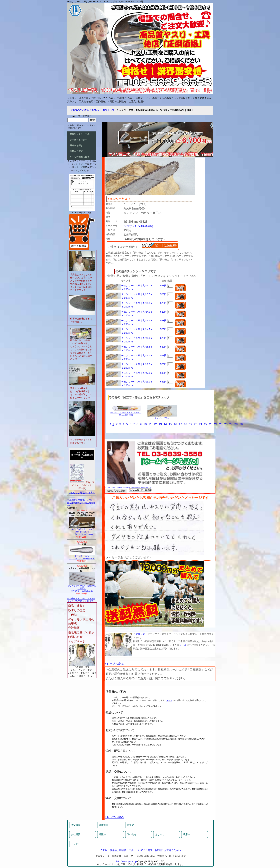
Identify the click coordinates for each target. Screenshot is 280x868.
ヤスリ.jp (140, 634)
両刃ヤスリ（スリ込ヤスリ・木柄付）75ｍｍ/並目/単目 (126, 413)
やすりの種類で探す (80, 157)
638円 (163, 373)
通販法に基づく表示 (81, 632)
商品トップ (108, 110)
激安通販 (76, 825)
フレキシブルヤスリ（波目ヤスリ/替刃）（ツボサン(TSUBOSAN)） (82, 587)
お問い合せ (75, 637)
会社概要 (74, 628)
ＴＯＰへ (76, 844)
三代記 (72, 615)
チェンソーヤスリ (162, 417)
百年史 (130, 825)
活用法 (186, 834)
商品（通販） (77, 606)
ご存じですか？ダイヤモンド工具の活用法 (82, 455)
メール (183, 645)
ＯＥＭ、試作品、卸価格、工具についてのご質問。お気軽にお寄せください (141, 850)
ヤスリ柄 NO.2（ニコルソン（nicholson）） (82, 556)
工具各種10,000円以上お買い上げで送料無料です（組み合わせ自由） (81, 503)
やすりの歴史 (77, 610)
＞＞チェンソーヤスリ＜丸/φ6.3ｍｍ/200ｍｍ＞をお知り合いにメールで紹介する (128, 487)
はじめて (160, 834)
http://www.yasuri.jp (126, 861)
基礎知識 (104, 825)
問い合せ (132, 834)
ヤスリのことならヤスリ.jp (85, 110)
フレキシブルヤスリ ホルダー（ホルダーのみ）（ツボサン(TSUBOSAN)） (82, 531)
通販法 (102, 834)
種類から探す (76, 151)
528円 (163, 286)
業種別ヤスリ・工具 (80, 134)
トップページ (77, 641)
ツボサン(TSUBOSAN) (138, 226)
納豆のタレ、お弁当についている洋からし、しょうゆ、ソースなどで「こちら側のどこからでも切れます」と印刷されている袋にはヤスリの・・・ (81, 350)
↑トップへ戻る (114, 664)
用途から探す (76, 145)
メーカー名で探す (79, 140)
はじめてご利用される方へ (82, 493)
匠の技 (82, 488)
